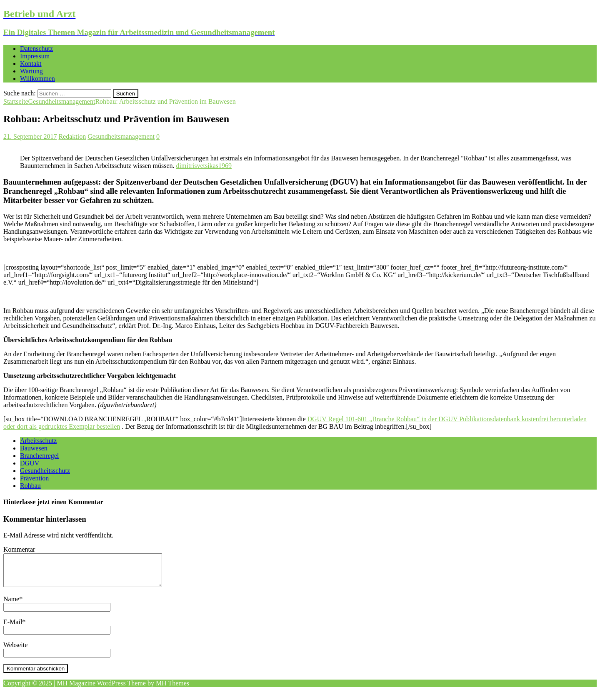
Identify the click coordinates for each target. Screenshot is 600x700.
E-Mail (13, 628)
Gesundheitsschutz (45, 471)
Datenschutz (36, 49)
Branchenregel (39, 456)
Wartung (31, 71)
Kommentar (19, 549)
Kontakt (31, 64)
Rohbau (30, 486)
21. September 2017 (30, 136)
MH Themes (172, 689)
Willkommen (37, 79)
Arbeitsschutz (38, 441)
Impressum (35, 56)
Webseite (15, 651)
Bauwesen (34, 448)
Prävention (34, 478)
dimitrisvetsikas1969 (204, 166)
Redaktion (72, 136)
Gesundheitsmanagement (121, 136)
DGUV (30, 463)
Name (11, 605)
